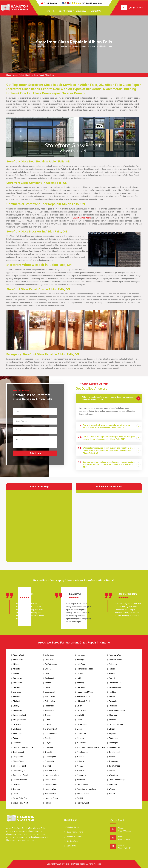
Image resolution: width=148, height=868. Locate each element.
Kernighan (81, 687)
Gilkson (48, 724)
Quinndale (113, 664)
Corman (16, 789)
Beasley (16, 687)
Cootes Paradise (20, 780)
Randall (112, 673)
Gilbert (48, 720)
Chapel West (18, 761)
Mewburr (81, 757)
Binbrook (17, 697)
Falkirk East (50, 697)
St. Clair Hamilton (116, 724)
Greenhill (49, 752)
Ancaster (17, 669)
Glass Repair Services (62, 11)
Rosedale (113, 701)
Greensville (50, 761)
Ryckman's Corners (117, 710)
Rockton (112, 692)
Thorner (112, 757)
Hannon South (51, 784)
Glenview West (51, 734)
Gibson (48, 715)
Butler (15, 738)
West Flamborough (117, 780)
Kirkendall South (84, 701)
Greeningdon (50, 757)
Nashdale (81, 780)
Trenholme (113, 761)
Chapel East (18, 757)
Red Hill (112, 678)
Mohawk (80, 766)
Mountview (81, 775)
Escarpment (50, 692)
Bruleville (17, 724)
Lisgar (80, 729)
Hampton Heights (52, 775)
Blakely (16, 706)
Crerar (16, 794)
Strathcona (113, 738)
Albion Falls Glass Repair (75, 864)
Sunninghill (114, 743)
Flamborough (51, 710)
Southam (113, 720)
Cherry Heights (19, 771)
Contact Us (96, 11)
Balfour (16, 673)
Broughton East (19, 715)
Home (48, 11)
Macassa (81, 738)
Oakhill (80, 798)
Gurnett (48, 766)
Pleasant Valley (115, 660)
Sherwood (113, 715)
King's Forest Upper (85, 692)
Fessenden (50, 706)
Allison (16, 664)
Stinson (112, 729)
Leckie (80, 720)
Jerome (80, 673)
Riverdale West (115, 687)
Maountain (81, 743)
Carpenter (17, 743)
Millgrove (81, 761)
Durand (48, 673)
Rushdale (113, 706)
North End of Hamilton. (86, 789)
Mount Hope (82, 771)
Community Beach (21, 775)
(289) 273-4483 (136, 8)
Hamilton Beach (52, 771)
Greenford (49, 747)
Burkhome (17, 734)
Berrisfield (17, 692)
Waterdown (114, 775)
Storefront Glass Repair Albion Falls (40, 75)
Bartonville (17, 683)
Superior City (114, 747)
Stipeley (112, 734)
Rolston (112, 697)
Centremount (18, 752)
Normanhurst (82, 784)
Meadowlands (83, 752)
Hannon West (51, 789)
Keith (79, 678)
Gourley (48, 738)
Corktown (17, 784)
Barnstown (17, 678)
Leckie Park (82, 724)
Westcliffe (113, 784)
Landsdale (81, 710)
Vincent (112, 771)
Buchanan (17, 729)
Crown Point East (20, 798)
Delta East (49, 655)
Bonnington (18, 710)
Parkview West (115, 655)
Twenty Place (115, 766)
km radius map (39, 524)
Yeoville (112, 794)
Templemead (114, 752)
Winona (112, 789)
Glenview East (51, 729)
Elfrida (48, 687)
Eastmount (49, 678)
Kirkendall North (84, 697)
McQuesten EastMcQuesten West (91, 747)
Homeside (81, 655)
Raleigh (112, 669)
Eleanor (48, 683)
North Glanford (83, 794)
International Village (85, 669)
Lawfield (80, 715)
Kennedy (81, 683)
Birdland (16, 701)
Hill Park (49, 803)
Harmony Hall (51, 794)
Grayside (49, 743)
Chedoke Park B (20, 766)
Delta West (50, 660)
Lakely (80, 706)
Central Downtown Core (23, 747)
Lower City (81, 734)
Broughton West (20, 720)
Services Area (82, 11)
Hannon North (51, 780)
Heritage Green (51, 798)
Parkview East (83, 803)
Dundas (48, 669)
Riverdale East (115, 683)
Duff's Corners (51, 664)
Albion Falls (18, 75)
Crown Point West (20, 803)
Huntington (81, 660)
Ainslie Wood (18, 655)
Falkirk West (50, 701)
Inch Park (81, 664)
